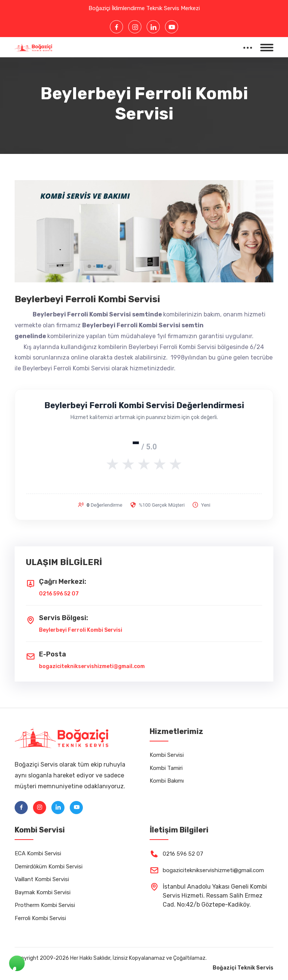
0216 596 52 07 (59, 594)
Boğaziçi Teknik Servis (243, 968)
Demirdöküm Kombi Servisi (49, 867)
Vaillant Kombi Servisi (42, 879)
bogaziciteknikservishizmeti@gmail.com (92, 666)
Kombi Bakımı (167, 781)
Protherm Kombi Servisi (45, 905)
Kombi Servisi (167, 755)
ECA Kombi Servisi (38, 853)
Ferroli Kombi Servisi (40, 918)
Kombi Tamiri (166, 768)
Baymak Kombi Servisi (43, 892)
